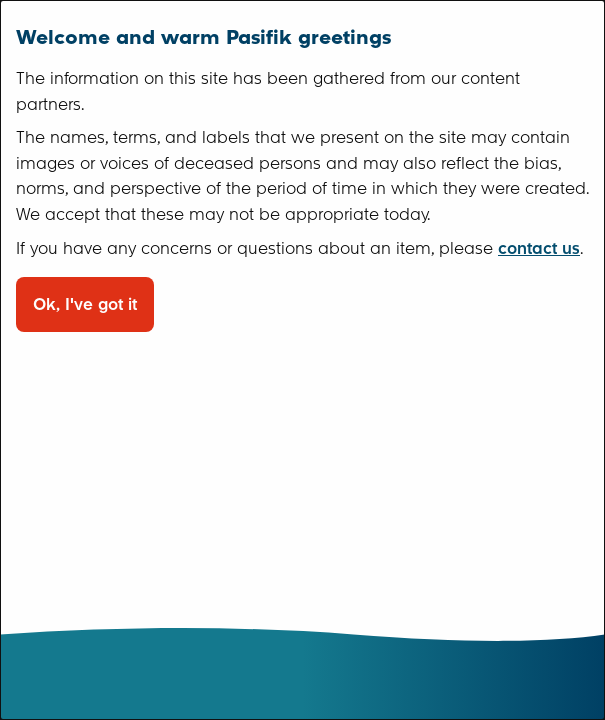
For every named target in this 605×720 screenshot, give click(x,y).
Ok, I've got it (85, 304)
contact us (539, 248)
